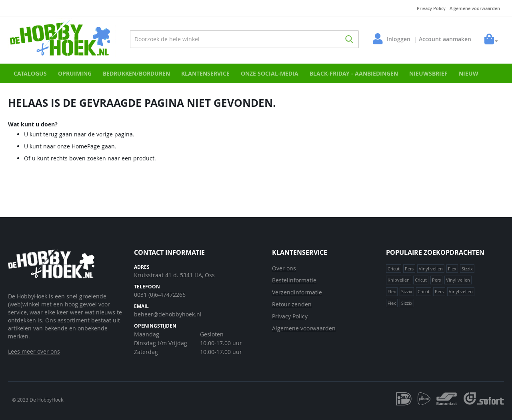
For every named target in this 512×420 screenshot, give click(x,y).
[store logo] (62, 39)
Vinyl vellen (431, 269)
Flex (452, 269)
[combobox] (244, 39)
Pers (409, 269)
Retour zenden (292, 304)
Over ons (284, 268)
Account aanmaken (445, 39)
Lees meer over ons (34, 351)
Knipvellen (399, 280)
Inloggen (398, 39)
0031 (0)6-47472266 (160, 295)
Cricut (394, 269)
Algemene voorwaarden (475, 8)
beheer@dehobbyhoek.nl (168, 314)
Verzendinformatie (297, 292)
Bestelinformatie (294, 280)
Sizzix (467, 269)
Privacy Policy (431, 8)
